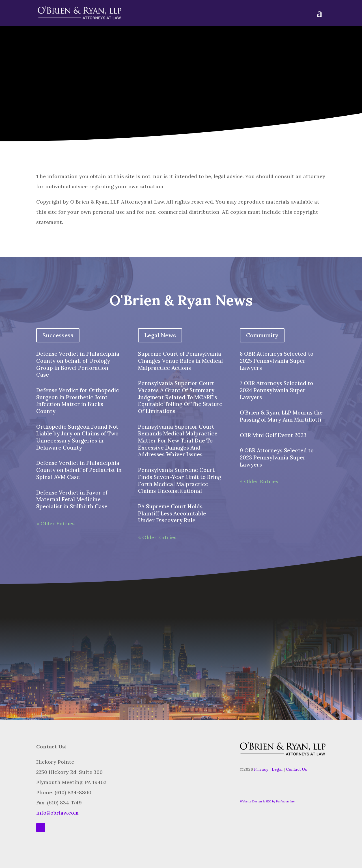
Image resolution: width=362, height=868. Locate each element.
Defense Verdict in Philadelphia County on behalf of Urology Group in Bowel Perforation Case (78, 364)
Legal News (160, 335)
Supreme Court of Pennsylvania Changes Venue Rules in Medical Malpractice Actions (180, 361)
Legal (277, 769)
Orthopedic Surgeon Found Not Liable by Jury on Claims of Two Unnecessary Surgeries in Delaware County (77, 437)
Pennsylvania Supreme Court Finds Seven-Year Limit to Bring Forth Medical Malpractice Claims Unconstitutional (180, 480)
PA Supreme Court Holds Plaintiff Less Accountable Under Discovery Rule (172, 513)
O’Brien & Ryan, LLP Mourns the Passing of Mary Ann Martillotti (281, 416)
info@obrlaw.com (57, 813)
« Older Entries (55, 523)
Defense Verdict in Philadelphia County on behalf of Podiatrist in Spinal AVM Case (79, 470)
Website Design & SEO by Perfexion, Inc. (268, 801)
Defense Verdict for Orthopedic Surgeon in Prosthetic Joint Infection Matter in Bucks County (78, 401)
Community (262, 335)
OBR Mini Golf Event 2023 (273, 435)
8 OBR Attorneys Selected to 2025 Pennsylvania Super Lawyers (277, 361)
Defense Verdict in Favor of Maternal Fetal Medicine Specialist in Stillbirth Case (72, 499)
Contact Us (296, 769)
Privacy (261, 769)
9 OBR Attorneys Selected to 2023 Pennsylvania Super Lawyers (277, 457)
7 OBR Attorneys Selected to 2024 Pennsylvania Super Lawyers (276, 390)
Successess (58, 335)
